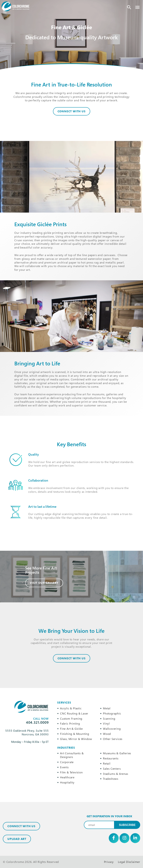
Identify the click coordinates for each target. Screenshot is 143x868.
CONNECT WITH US (72, 658)
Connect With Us (72, 111)
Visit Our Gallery (44, 583)
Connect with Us (21, 826)
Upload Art (17, 839)
